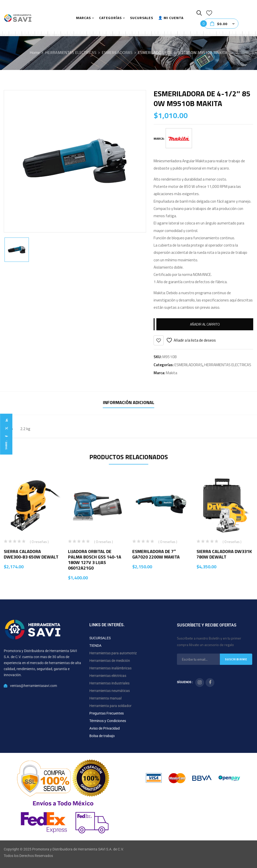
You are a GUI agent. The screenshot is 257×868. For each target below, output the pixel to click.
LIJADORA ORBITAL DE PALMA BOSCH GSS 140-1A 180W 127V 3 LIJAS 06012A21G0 (95, 560)
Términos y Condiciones (108, 721)
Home (35, 52)
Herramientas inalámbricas (110, 668)
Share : (6, 445)
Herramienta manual (105, 698)
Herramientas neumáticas (110, 691)
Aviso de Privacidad (105, 728)
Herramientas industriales (109, 683)
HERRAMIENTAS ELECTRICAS (71, 52)
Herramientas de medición (110, 661)
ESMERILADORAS (117, 52)
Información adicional (129, 402)
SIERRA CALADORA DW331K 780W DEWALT (224, 554)
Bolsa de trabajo (102, 736)
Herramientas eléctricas (108, 676)
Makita (172, 373)
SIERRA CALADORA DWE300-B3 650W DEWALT (31, 554)
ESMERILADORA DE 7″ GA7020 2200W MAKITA (156, 554)
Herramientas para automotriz (113, 653)
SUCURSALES (100, 638)
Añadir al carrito (205, 324)
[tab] (129, 403)
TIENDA (95, 646)
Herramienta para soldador (110, 706)
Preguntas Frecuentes (107, 713)
